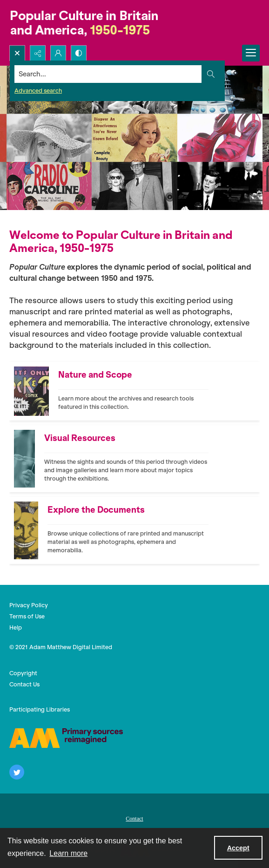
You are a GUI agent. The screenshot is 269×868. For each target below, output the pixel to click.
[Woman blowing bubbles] (126, 459)
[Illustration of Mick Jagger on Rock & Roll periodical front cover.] (133, 391)
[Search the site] (108, 74)
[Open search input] (17, 53)
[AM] (66, 738)
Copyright (23, 673)
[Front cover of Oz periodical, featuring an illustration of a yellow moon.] (128, 530)
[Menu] (251, 53)
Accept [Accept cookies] (238, 848)
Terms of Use (27, 616)
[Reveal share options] (38, 53)
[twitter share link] (17, 772)
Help (16, 627)
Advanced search (38, 91)
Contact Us (24, 684)
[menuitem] (134, 818)
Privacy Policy (29, 605)
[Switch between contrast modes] (79, 53)
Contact (134, 819)
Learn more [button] (68, 853)
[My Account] (58, 53)
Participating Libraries (40, 709)
